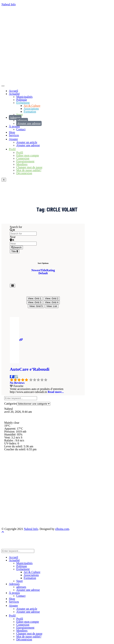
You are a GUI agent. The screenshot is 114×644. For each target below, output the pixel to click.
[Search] (16, 247)
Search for (16, 227)
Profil (20, 152)
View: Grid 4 (52, 302)
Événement (23, 103)
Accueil (14, 91)
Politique (22, 100)
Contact (21, 129)
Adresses (15, 117)
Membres (22, 164)
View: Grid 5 (36, 306)
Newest (36, 270)
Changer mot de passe (29, 167)
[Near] (23, 244)
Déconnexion (24, 173)
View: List (52, 306)
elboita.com (62, 529)
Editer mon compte (28, 155)
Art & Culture (32, 106)
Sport (20, 115)
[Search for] (23, 234)
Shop (12, 132)
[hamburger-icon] (3, 86)
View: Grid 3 (35, 302)
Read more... (56, 392)
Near (13, 237)
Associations (31, 109)
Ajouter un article (27, 142)
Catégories (11, 404)
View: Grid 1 (35, 298)
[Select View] (12, 286)
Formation (30, 112)
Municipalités (24, 97)
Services (14, 135)
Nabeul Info (9, 4)
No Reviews (17, 383)
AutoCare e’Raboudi (30, 369)
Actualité (14, 94)
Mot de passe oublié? (29, 170)
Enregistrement (25, 161)
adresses (22, 120)
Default (43, 273)
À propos (14, 126)
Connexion (23, 158)
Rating (51, 270)
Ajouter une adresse (29, 123)
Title (15, 251)
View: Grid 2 (52, 298)
